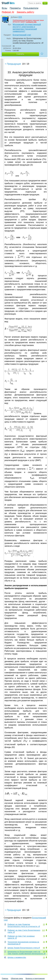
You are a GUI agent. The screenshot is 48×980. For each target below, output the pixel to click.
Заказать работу (25, 12)
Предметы (15, 8)
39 (44, 952)
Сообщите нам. (31, 22)
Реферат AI (8, 12)
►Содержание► (2, 103)
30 (44, 942)
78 (44, 936)
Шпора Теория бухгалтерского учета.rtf (24, 948)
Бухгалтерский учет (22, 35)
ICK (20, 17)
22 (44, 924)
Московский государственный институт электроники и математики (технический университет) (27, 28)
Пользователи (31, 8)
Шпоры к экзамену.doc (17, 957)
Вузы (4, 8)
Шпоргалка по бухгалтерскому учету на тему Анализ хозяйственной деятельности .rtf (26, 953)
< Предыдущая (13, 64)
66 (44, 948)
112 (43, 930)
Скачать (20, 54)
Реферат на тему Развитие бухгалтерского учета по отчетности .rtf (24, 925)
